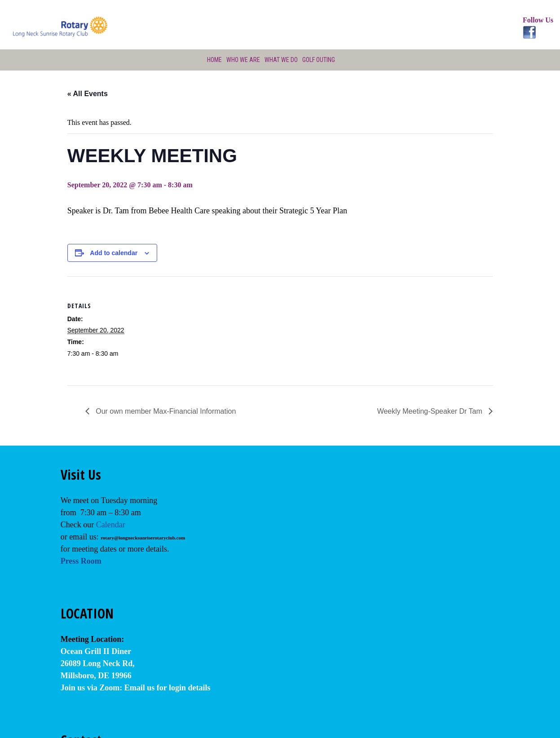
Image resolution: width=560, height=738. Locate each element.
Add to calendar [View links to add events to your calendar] (114, 253)
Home (213, 60)
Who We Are (243, 60)
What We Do (281, 60)
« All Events (88, 94)
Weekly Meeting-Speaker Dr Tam (431, 411)
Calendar (111, 525)
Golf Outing (320, 60)
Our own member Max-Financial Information (165, 411)
